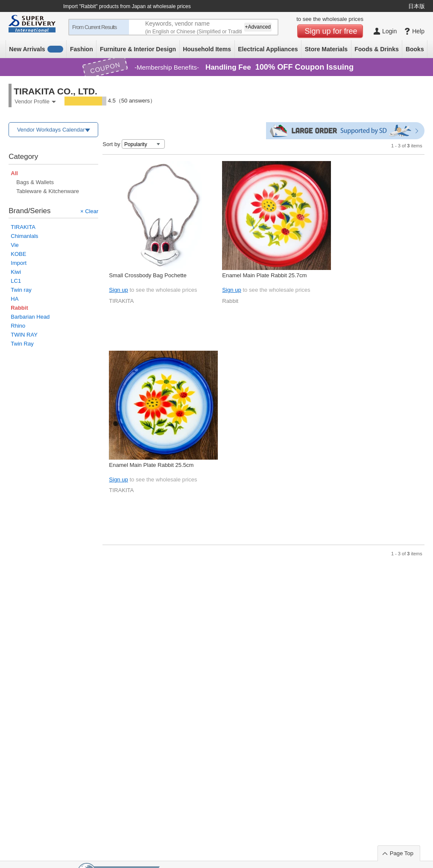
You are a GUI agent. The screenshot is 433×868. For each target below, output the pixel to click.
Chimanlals (24, 236)
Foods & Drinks (376, 49)
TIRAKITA (23, 227)
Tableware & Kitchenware (48, 191)
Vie (15, 245)
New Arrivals (36, 49)
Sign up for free (331, 31)
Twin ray (21, 290)
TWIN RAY (24, 335)
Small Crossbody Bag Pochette (148, 275)
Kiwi (16, 272)
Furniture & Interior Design (138, 49)
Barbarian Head (30, 317)
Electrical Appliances (268, 49)
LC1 (16, 281)
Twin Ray (22, 344)
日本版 (417, 6)
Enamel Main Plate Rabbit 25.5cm (151, 465)
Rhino (18, 326)
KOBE (18, 254)
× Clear (89, 211)
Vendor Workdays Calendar (51, 130)
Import (19, 263)
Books (415, 49)
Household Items (207, 49)
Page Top (402, 853)
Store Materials (326, 49)
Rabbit (230, 301)
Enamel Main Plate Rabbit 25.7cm (264, 275)
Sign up (118, 290)
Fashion (82, 49)
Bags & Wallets (35, 182)
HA (15, 299)
